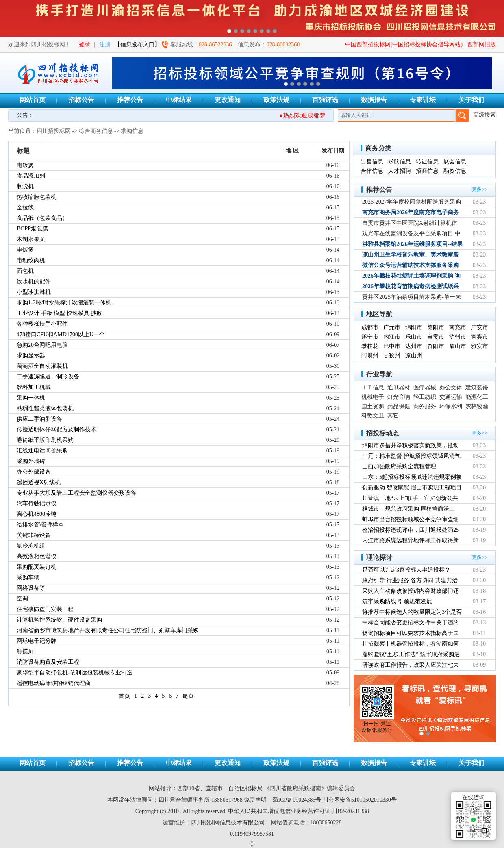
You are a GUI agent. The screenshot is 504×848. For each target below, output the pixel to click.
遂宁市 (370, 337)
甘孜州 (392, 356)
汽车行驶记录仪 (37, 503)
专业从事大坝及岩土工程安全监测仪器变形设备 (76, 493)
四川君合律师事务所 (184, 800)
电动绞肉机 (31, 260)
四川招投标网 (54, 131)
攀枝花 (370, 346)
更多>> (480, 189)
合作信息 (372, 171)
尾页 (188, 696)
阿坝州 (370, 356)
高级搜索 (484, 115)
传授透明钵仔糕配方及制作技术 (56, 429)
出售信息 (372, 162)
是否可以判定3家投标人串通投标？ (406, 570)
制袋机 (25, 186)
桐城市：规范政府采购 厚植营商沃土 (408, 509)
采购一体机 (31, 398)
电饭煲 (25, 165)
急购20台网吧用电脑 (42, 345)
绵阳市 (414, 327)
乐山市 (414, 337)
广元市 (392, 327)
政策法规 (276, 100)
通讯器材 (399, 388)
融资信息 (455, 171)
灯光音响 (399, 397)
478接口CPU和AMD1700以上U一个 (61, 334)
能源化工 (477, 397)
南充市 (458, 327)
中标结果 (179, 100)
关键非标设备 (34, 535)
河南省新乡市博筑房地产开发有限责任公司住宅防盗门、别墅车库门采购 (108, 630)
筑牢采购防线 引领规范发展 (397, 601)
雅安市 (480, 346)
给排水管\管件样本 (40, 525)
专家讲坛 (423, 100)
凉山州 (414, 356)
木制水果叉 (31, 239)
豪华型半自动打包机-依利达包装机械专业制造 (75, 673)
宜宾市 (480, 337)
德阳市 (436, 327)
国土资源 (373, 406)
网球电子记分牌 (37, 641)
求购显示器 (31, 356)
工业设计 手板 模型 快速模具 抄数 (59, 313)
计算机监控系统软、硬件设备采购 (59, 620)
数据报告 (374, 100)
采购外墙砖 (31, 461)
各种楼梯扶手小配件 (42, 324)
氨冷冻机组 (31, 546)
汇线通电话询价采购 (42, 451)
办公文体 (451, 388)
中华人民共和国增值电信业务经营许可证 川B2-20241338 (299, 811)
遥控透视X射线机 (39, 482)
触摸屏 (25, 651)
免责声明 (255, 800)
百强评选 (325, 100)
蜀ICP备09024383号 (297, 800)
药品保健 (399, 406)
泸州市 (458, 337)
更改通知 (228, 100)
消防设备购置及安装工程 (48, 662)
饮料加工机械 (34, 387)
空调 (22, 599)
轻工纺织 (425, 397)
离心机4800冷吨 (37, 514)
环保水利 (451, 406)
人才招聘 (400, 171)
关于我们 (471, 100)
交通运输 (451, 397)
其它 (393, 416)
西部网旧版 (482, 45)
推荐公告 (130, 100)
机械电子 (373, 397)
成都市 (370, 327)
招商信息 (427, 171)
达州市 (414, 346)
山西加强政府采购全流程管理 (399, 466)
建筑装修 (477, 388)
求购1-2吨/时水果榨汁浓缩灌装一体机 (64, 303)
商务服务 (425, 406)
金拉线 (25, 208)
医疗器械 (425, 388)
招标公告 (81, 100)
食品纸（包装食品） (42, 218)
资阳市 (436, 346)
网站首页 (33, 100)
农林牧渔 (477, 406)
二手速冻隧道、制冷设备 (48, 377)
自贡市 (436, 337)
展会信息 (455, 162)
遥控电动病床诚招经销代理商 (54, 683)
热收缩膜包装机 (37, 197)
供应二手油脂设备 (39, 419)
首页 (124, 696)
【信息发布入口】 (137, 45)
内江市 (392, 337)
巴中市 (392, 346)
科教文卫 (373, 416)
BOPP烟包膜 (32, 229)
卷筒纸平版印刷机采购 (45, 440)
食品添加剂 (31, 176)
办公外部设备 (34, 472)
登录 (85, 45)
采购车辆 (28, 577)
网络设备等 (31, 588)
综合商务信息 (96, 131)
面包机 (25, 271)
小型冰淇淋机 (34, 292)
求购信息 (132, 131)
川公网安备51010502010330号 (360, 800)
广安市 (480, 327)
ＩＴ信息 (373, 388)
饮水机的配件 (34, 282)
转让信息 (427, 162)
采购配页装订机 (37, 567)
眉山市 (458, 346)
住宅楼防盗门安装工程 (45, 609)
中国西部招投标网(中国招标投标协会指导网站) (404, 45)
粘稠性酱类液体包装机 (45, 408)
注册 (105, 45)
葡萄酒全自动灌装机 (42, 366)
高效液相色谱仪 (37, 556)
